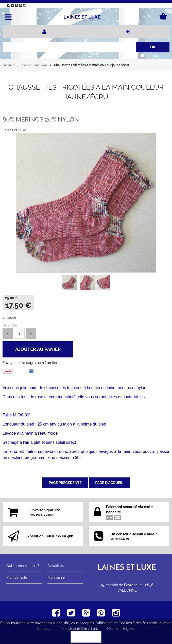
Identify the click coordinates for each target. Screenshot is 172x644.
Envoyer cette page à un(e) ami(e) (30, 363)
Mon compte (17, 577)
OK (86, 637)
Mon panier (57, 577)
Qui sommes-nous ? (23, 566)
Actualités (56, 566)
